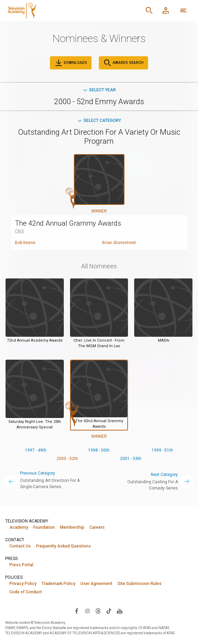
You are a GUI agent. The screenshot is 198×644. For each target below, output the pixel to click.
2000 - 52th (67, 459)
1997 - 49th (36, 450)
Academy (19, 527)
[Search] (149, 10)
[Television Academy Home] (59, 10)
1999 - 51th (162, 450)
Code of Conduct (26, 592)
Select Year (99, 90)
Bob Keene (25, 243)
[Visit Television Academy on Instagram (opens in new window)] (87, 611)
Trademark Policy (58, 584)
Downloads (71, 63)
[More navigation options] (183, 10)
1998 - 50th (99, 450)
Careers (97, 527)
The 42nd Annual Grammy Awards (68, 223)
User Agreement (96, 584)
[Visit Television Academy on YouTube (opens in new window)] (120, 611)
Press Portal (21, 565)
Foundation (44, 527)
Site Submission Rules (140, 584)
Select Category (99, 120)
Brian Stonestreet (119, 243)
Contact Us (20, 546)
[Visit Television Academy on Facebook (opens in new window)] (77, 611)
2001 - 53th (131, 459)
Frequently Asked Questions (63, 546)
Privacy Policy (23, 584)
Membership (72, 527)
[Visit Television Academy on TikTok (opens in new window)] (109, 611)
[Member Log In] (166, 10)
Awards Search (123, 63)
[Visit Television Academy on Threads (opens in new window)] (98, 611)
